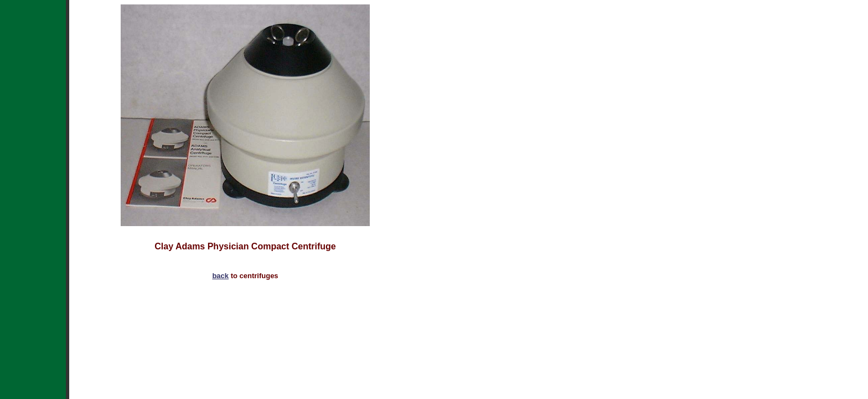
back (220, 276)
